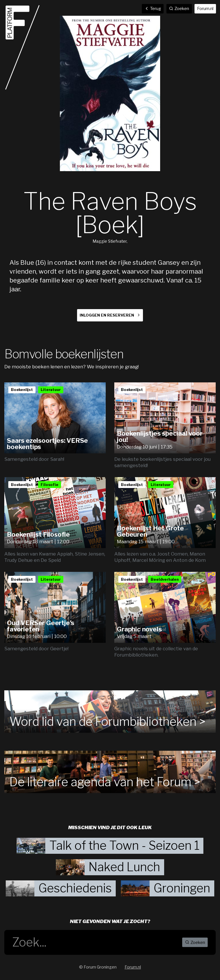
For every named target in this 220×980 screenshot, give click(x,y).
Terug (153, 9)
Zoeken (195, 942)
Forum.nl (205, 9)
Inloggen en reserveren (107, 315)
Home (22, 47)
